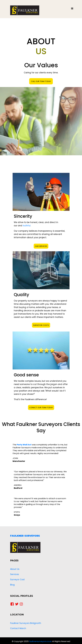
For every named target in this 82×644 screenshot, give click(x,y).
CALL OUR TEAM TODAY (41, 81)
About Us (15, 569)
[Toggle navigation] (72, 9)
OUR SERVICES (41, 246)
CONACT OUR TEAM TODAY (41, 407)
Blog (12, 585)
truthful (27, 226)
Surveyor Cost (17, 580)
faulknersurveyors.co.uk (40, 641)
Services (15, 574)
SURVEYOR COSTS (41, 325)
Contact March (18, 628)
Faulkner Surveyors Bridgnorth (26, 623)
